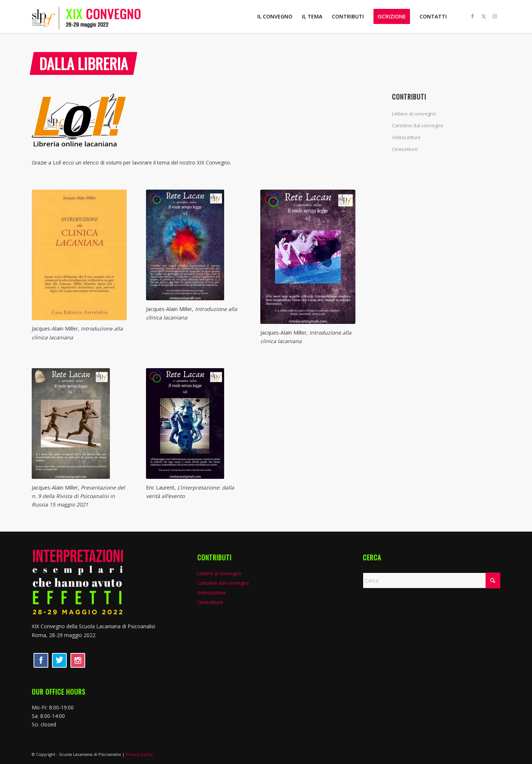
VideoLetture (406, 137)
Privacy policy (139, 754)
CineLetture (405, 149)
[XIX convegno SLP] (99, 17)
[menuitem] (275, 17)
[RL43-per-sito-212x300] (193, 245)
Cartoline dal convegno (418, 125)
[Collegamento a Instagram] (495, 16)
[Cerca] (432, 580)
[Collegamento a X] (484, 16)
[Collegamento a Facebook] (473, 16)
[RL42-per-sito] (308, 257)
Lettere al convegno (414, 114)
